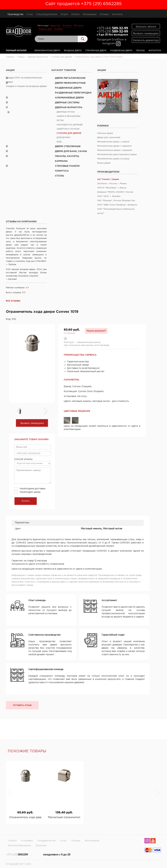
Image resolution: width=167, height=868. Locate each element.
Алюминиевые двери (69, 98)
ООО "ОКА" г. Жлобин (109, 196)
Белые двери (104, 163)
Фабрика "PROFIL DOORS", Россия (115, 192)
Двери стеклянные (68, 146)
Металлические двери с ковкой (113, 142)
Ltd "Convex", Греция (108, 179)
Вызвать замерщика (32, 423)
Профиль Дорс (45, 29)
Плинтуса (62, 171)
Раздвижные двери (121, 50)
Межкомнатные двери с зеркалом (115, 150)
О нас (30, 14)
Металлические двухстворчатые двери (117, 155)
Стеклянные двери (96, 50)
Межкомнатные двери (47, 50)
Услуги (64, 14)
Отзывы (104, 14)
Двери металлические (70, 78)
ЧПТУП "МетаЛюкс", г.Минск (112, 188)
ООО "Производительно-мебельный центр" (116, 211)
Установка (27, 840)
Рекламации (90, 14)
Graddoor (59, 29)
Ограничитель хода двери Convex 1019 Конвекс (25, 817)
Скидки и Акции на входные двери (26, 86)
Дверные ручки (66, 112)
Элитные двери (105, 133)
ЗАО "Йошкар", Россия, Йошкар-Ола (116, 201)
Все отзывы (13, 301)
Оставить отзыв (22, 705)
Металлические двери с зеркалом (114, 146)
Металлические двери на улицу (113, 159)
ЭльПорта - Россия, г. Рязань (112, 184)
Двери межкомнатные (70, 83)
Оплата (75, 14)
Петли (60, 121)
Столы (59, 176)
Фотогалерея (92, 840)
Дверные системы (67, 103)
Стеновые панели (67, 166)
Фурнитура (155, 50)
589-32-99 (112, 28)
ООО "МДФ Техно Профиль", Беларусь (117, 205)
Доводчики (63, 138)
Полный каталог (16, 50)
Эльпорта (67, 25)
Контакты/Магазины (19, 845)
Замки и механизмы (68, 116)
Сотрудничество (47, 840)
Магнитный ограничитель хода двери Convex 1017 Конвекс (64, 817)
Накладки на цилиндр (70, 125)
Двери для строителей (109, 138)
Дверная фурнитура (69, 108)
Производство (15, 14)
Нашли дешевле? (96, 331)
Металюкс (79, 25)
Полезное (41, 845)
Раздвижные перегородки (73, 93)
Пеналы (140, 50)
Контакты (117, 14)
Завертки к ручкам (68, 129)
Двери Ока (55, 25)
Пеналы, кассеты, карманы (67, 159)
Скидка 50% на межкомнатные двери (24, 80)
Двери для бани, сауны (71, 151)
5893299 (17, 854)
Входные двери (73, 50)
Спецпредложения (47, 14)
